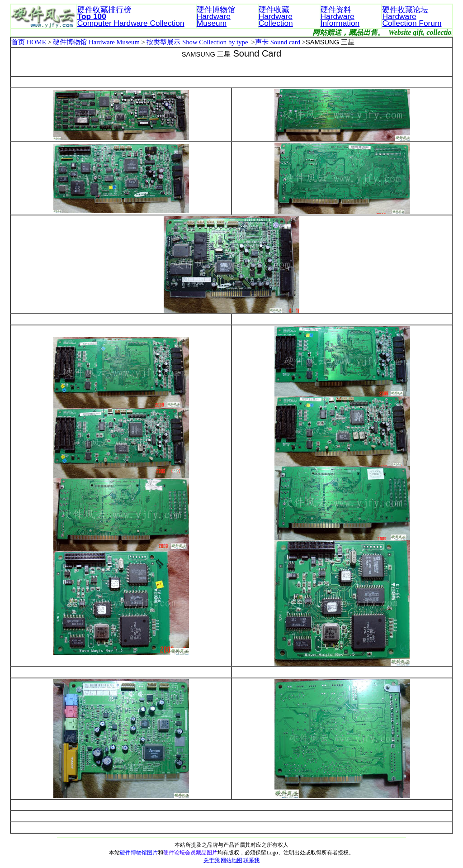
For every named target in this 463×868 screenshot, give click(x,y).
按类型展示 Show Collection (187, 42)
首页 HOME (29, 42)
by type (238, 42)
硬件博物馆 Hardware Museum (96, 42)
